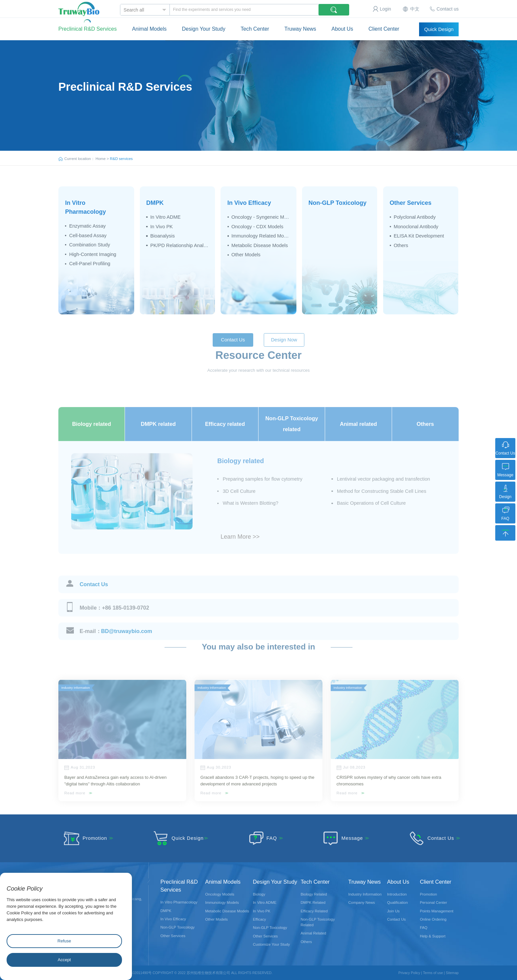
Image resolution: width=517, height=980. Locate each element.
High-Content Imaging (93, 254)
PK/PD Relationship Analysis (180, 245)
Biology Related (314, 894)
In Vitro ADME (166, 217)
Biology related (241, 473)
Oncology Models (220, 894)
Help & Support (432, 936)
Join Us (393, 911)
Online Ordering (433, 919)
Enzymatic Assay (88, 226)
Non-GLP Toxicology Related (318, 922)
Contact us (448, 9)
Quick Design (439, 29)
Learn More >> (240, 549)
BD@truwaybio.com (116, 643)
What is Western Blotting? (250, 516)
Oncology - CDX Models (258, 227)
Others (401, 245)
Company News (362, 902)
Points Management (437, 911)
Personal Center (433, 902)
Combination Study (90, 245)
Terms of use (433, 973)
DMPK (155, 203)
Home (101, 159)
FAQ (262, 838)
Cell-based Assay (88, 236)
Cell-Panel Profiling (90, 264)
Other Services (411, 203)
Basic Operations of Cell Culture (371, 516)
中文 (415, 9)
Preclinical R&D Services (88, 29)
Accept (64, 960)
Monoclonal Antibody (416, 227)
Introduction (397, 894)
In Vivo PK (162, 227)
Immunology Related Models (261, 236)
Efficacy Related (314, 911)
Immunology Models (222, 902)
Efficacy (259, 919)
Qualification (397, 902)
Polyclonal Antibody (415, 217)
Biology (259, 894)
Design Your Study (204, 25)
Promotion (85, 838)
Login (385, 9)
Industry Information (365, 894)
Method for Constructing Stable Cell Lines (382, 503)
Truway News (300, 25)
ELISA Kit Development (419, 236)
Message (342, 838)
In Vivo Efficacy (249, 203)
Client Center (384, 25)
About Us (342, 25)
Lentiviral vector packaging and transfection (384, 491)
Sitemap (452, 973)
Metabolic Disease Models (260, 245)
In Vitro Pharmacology (179, 902)
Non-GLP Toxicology (338, 203)
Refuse (64, 941)
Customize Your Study (271, 944)
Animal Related (313, 933)
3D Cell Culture (239, 503)
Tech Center (255, 25)
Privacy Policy (409, 973)
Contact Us (94, 596)
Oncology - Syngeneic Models (261, 217)
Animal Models (149, 25)
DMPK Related (313, 902)
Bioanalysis (163, 236)
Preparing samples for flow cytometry (262, 491)
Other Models (246, 255)
